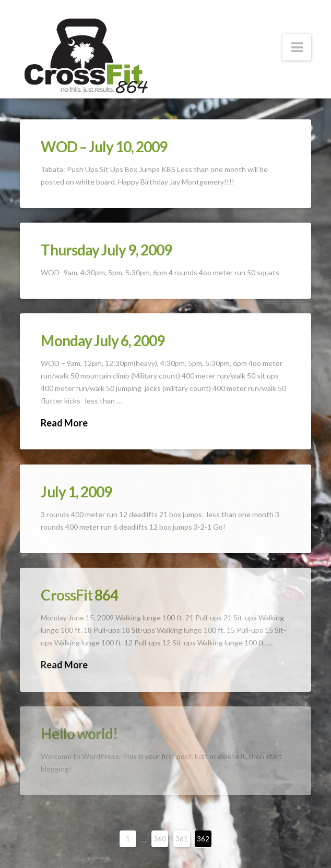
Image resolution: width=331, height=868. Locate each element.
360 (160, 839)
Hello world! (79, 733)
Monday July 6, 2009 (102, 340)
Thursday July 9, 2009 (106, 250)
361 (182, 839)
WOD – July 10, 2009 (104, 146)
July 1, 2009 (76, 492)
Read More (64, 423)
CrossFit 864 (79, 595)
